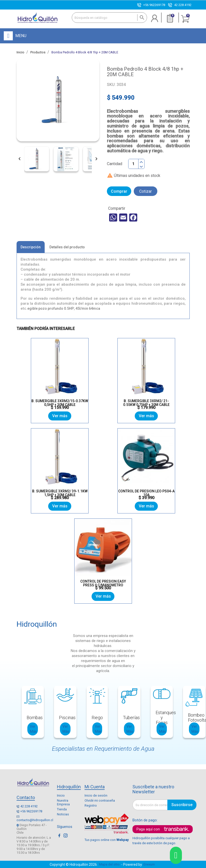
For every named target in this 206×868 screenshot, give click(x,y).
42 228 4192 (183, 5)
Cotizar (146, 191)
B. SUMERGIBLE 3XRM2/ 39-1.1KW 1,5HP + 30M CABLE (60, 493)
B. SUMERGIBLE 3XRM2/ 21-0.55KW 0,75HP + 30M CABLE (146, 403)
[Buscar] (109, 18)
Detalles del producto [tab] (67, 247)
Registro (91, 805)
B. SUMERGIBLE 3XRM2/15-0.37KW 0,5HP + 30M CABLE (60, 403)
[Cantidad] (133, 164)
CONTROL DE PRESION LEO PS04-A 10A (146, 493)
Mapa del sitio (109, 864)
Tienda (62, 809)
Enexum (150, 864)
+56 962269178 (154, 5)
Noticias (63, 814)
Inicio (61, 795)
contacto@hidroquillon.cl (35, 820)
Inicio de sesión (96, 795)
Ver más (60, 416)
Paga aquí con (148, 829)
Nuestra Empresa (63, 802)
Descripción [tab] (31, 247)
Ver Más (33, 729)
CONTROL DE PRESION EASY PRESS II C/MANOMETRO (103, 583)
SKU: (111, 85)
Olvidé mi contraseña (100, 800)
